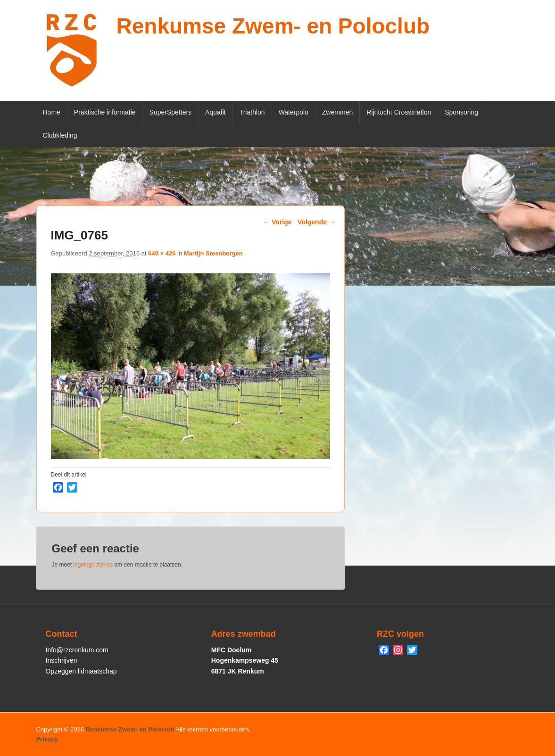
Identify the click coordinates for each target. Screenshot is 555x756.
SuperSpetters (171, 112)
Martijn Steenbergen (213, 253)
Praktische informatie (105, 112)
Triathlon (252, 112)
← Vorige (277, 222)
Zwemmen (337, 112)
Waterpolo (294, 112)
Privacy (47, 739)
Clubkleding (60, 135)
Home (52, 112)
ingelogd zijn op (93, 565)
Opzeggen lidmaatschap (81, 671)
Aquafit (215, 112)
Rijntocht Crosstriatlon (399, 112)
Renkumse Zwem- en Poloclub (273, 26)
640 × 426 (162, 253)
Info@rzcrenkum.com (77, 650)
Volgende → (316, 222)
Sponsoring (461, 112)
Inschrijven (62, 660)
